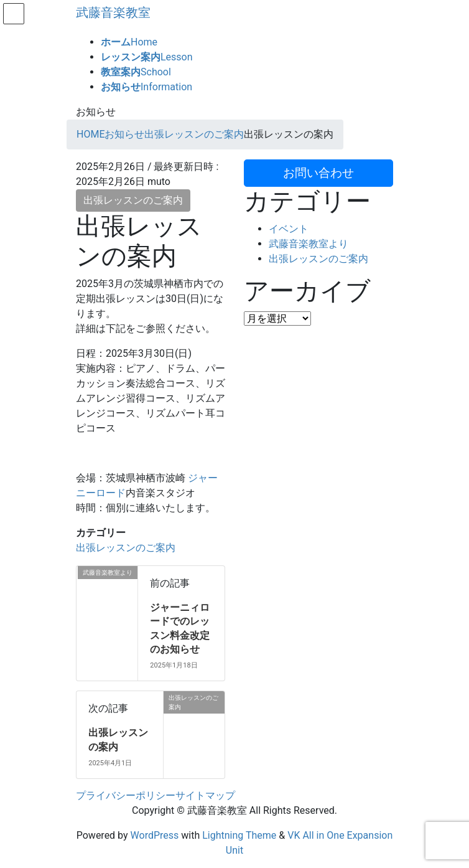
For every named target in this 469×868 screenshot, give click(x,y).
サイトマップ (205, 795)
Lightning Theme (239, 835)
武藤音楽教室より (309, 244)
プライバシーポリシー (126, 795)
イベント (289, 229)
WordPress (155, 835)
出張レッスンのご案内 (133, 200)
